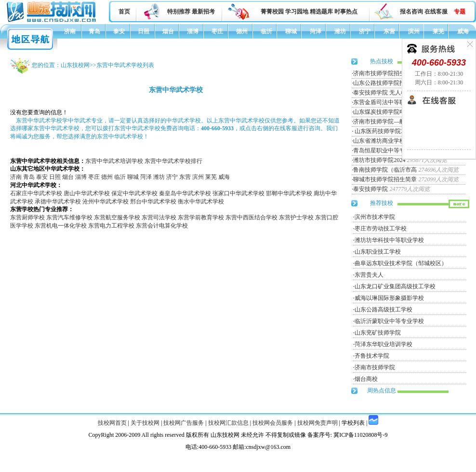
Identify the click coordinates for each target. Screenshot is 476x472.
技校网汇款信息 (228, 423)
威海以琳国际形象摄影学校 (389, 298)
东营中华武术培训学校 (114, 161)
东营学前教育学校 (201, 217)
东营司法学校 (159, 217)
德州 (242, 31)
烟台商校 (366, 379)
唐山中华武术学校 (87, 193)
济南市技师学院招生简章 (385, 73)
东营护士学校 (296, 217)
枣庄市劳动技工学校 (381, 229)
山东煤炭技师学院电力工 (385, 112)
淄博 (193, 31)
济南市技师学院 (375, 367)
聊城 (291, 31)
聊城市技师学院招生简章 (385, 179)
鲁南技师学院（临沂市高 (385, 170)
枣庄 (217, 31)
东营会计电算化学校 (162, 226)
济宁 (365, 31)
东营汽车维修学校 (69, 217)
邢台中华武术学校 (153, 202)
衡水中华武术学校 (201, 202)
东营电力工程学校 (111, 226)
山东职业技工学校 (378, 252)
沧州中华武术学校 (106, 202)
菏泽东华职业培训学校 (383, 344)
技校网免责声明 (317, 423)
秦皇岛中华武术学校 (185, 193)
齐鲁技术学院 (372, 356)
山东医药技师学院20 (380, 131)
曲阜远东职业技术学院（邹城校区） (401, 263)
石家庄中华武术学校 (36, 193)
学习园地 (297, 12)
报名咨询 (411, 12)
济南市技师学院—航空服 (385, 121)
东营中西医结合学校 (251, 217)
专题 (460, 12)
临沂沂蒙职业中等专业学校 (389, 321)
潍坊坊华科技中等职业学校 (389, 240)
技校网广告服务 (184, 423)
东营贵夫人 (369, 275)
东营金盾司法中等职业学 (385, 102)
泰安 (119, 31)
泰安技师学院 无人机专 (383, 93)
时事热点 (346, 12)
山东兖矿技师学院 (378, 333)
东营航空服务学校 (117, 217)
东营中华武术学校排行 (173, 161)
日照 (144, 31)
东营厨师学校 (27, 217)
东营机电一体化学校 (61, 226)
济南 (70, 31)
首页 (124, 12)
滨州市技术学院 (375, 217)
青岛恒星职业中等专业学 (385, 150)
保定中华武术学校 (134, 193)
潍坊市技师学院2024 (379, 160)
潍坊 (340, 31)
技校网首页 (112, 423)
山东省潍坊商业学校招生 (385, 141)
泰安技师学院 (370, 189)
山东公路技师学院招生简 (385, 83)
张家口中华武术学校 (238, 193)
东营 (389, 31)
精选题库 (321, 12)
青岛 (94, 31)
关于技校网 (145, 423)
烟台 (168, 31)
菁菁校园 (272, 12)
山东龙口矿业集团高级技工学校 (395, 286)
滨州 (414, 31)
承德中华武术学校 (58, 202)
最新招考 (203, 12)
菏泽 (316, 31)
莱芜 (438, 31)
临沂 (266, 31)
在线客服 (436, 12)
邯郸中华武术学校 (289, 193)
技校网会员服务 (273, 423)
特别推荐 (179, 12)
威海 (463, 31)
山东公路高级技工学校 (383, 310)
